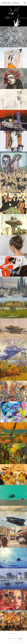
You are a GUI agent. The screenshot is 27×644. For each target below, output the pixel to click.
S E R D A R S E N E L (10, 3)
